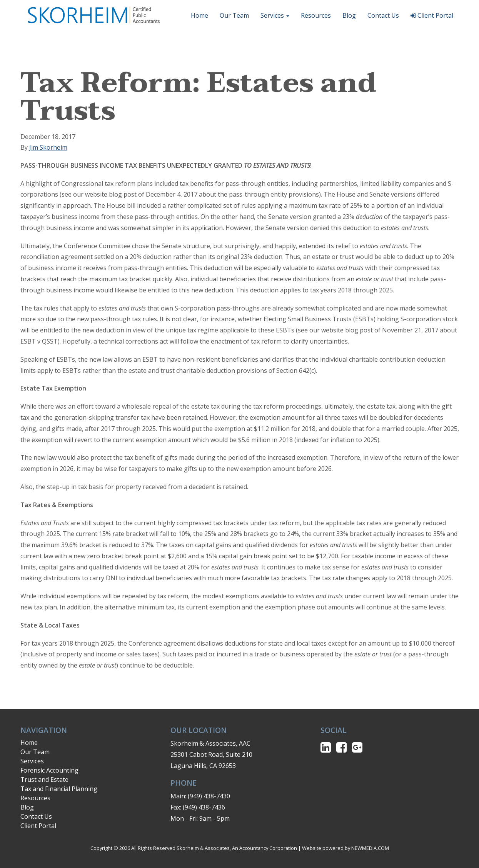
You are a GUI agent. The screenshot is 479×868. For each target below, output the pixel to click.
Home (199, 15)
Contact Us (383, 15)
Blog (349, 15)
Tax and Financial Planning (59, 789)
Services (275, 15)
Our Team (234, 15)
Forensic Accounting (49, 770)
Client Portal (432, 15)
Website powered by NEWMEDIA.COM (345, 848)
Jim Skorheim (48, 147)
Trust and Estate (44, 780)
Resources (316, 15)
